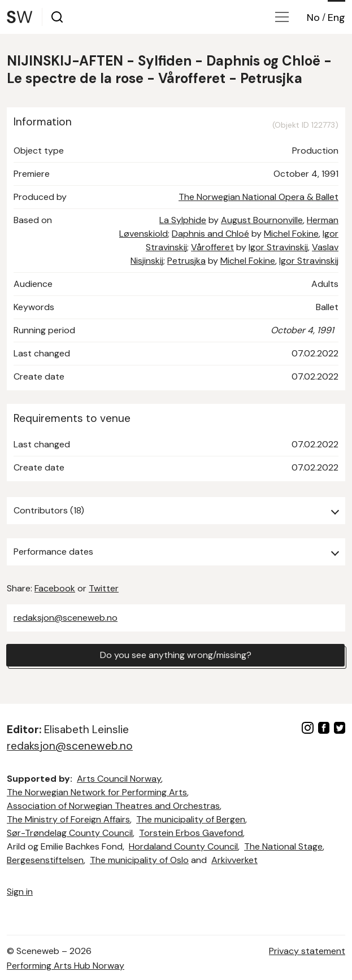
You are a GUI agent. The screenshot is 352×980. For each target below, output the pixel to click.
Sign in (20, 892)
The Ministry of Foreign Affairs (68, 819)
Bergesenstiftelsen (45, 860)
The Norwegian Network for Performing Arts (97, 792)
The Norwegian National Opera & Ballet (258, 197)
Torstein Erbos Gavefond (191, 833)
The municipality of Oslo (139, 860)
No (313, 18)
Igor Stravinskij (278, 247)
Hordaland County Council (183, 846)
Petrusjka (186, 261)
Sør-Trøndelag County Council (70, 833)
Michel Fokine (291, 234)
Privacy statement (307, 951)
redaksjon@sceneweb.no (66, 618)
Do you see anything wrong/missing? (176, 655)
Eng (336, 18)
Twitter (104, 588)
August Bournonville (262, 220)
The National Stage (283, 846)
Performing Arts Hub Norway (66, 966)
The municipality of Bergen (191, 819)
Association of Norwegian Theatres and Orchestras (113, 806)
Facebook (55, 588)
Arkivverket (234, 860)
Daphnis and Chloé (210, 234)
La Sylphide (183, 220)
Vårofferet (212, 247)
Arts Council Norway (119, 779)
